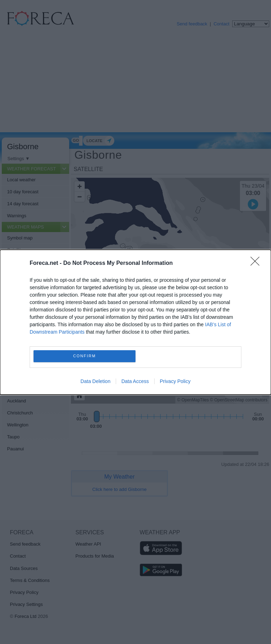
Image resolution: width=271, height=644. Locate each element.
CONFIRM (85, 356)
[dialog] (135, 322)
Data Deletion (95, 381)
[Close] (257, 263)
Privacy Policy (175, 381)
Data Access (135, 381)
